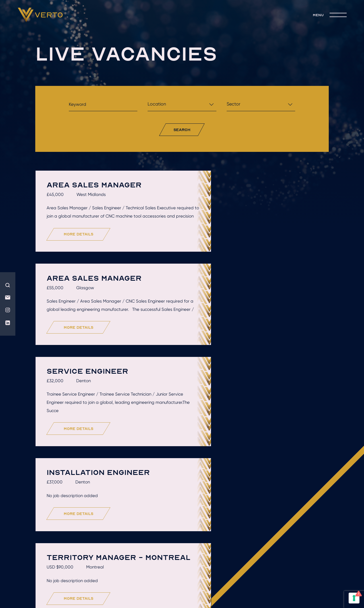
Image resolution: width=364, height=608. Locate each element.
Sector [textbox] (233, 104)
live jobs (294, 550)
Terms (199, 570)
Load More (184, 512)
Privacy (223, 570)
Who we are (73, 550)
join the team (182, 558)
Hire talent (122, 550)
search (182, 130)
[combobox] (182, 106)
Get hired (169, 550)
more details (80, 244)
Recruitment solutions (232, 550)
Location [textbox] (157, 104)
